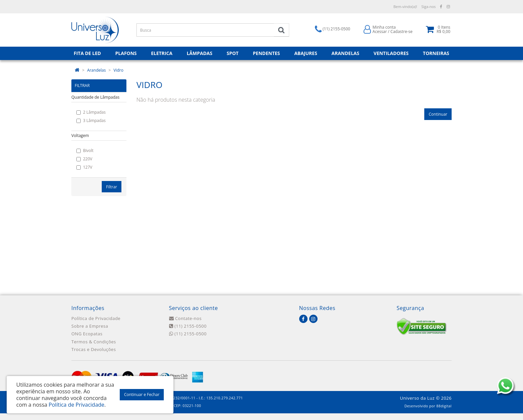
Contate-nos (185, 318)
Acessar (380, 31)
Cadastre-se (402, 31)
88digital (444, 406)
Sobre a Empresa (90, 326)
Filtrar (112, 187)
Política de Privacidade (96, 318)
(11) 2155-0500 (188, 326)
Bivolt (85, 150)
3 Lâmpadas (91, 120)
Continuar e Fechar (142, 394)
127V (84, 167)
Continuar (438, 114)
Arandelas (96, 70)
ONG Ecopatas (87, 334)
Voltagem (80, 135)
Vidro (118, 70)
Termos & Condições (94, 342)
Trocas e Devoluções (94, 349)
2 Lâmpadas (91, 112)
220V (84, 159)
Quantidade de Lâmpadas (95, 97)
